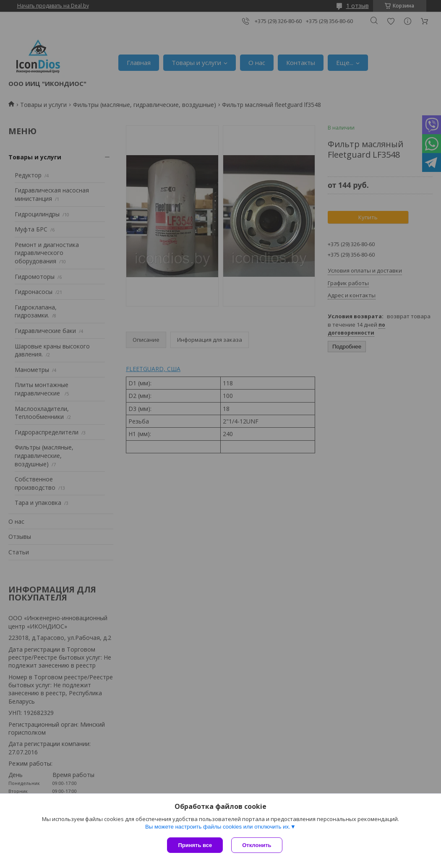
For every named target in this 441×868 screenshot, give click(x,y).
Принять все (195, 845)
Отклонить (257, 845)
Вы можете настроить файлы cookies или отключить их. (218, 827)
